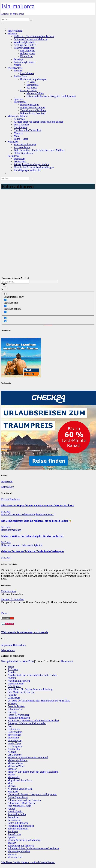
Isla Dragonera (28, 51)
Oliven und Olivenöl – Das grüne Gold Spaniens (51, 96)
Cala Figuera (20, 127)
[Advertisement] (48, 215)
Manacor (18, 133)
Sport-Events (14, 834)
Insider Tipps (21, 76)
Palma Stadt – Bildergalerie (21, 803)
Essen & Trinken (29, 90)
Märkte (18, 65)
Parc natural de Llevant (19, 806)
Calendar (12, 695)
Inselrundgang (15, 740)
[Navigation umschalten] (3, 23)
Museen (18, 71)
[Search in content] (5, 306)
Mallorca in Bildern (18, 116)
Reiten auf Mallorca (18, 823)
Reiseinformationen (12, 514)
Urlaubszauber (9, 591)
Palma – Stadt (21, 139)
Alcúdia (12, 672)
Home (11, 666)
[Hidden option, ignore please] (5, 318)
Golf (10, 726)
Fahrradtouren (15, 709)
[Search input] (15, 282)
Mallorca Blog (15, 31)
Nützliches (13, 142)
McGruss (6, 512)
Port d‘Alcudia (21, 125)
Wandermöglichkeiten (25, 42)
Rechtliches (13, 156)
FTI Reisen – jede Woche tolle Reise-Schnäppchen (33, 721)
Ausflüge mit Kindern (25, 45)
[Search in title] (5, 300)
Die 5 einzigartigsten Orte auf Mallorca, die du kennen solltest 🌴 (37, 521)
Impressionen (14, 735)
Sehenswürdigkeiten (24, 48)
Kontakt (12, 752)
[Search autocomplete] (44, 282)
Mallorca (12, 34)
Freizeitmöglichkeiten (25, 62)
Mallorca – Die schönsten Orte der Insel (34, 36)
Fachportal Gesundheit (13, 599)
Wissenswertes (15, 68)
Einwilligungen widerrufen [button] (28, 170)
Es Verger (31, 82)
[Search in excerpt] (5, 312)
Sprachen (19, 99)
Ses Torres (32, 88)
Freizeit (5, 499)
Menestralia (33, 85)
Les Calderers (27, 73)
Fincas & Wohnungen (25, 144)
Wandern (12, 854)
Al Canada (19, 119)
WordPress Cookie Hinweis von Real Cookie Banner (28, 862)
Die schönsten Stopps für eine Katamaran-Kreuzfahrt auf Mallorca (37, 505)
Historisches (20, 102)
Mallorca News (15, 763)
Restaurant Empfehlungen (33, 79)
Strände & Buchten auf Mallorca (30, 39)
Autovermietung (22, 147)
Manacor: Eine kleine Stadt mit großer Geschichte (33, 772)
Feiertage (19, 59)
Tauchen (12, 843)
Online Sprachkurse (24, 153)
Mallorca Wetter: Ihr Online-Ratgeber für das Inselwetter (32, 536)
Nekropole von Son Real (33, 113)
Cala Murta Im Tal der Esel (28, 130)
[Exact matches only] (5, 294)
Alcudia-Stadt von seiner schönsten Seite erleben (39, 122)
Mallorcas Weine (35, 93)
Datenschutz (20, 162)
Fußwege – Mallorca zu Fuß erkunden (27, 723)
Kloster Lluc (27, 56)
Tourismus (15, 499)
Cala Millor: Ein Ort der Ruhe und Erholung (30, 689)
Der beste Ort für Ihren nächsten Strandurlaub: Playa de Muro (39, 701)
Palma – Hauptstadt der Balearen (24, 800)
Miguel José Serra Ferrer (33, 108)
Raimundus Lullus (30, 105)
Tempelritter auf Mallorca (33, 110)
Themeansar (67, 661)
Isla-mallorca (18, 6)
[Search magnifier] (4, 286)
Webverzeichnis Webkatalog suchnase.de (25, 632)
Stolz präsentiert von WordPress (18, 661)
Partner (5, 613)
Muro (17, 136)
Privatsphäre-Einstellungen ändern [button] (31, 164)
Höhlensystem (27, 53)
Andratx (12, 678)
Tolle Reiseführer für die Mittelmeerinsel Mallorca (40, 150)
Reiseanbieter (14, 820)
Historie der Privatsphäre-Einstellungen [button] (34, 167)
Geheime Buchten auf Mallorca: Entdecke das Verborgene (33, 551)
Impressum (19, 159)
